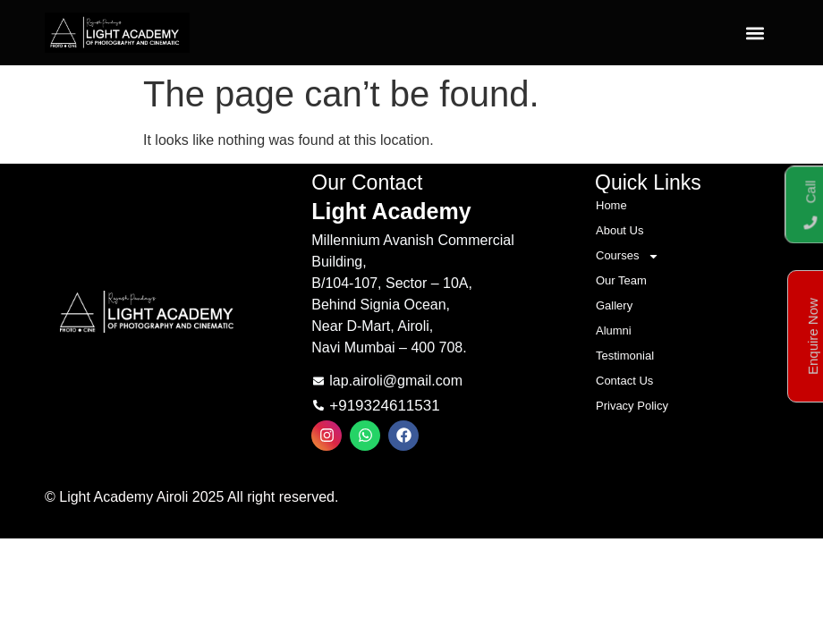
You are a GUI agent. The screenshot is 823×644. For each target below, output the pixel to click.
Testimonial (625, 356)
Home (611, 205)
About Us (619, 230)
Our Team (621, 280)
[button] (755, 33)
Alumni (614, 330)
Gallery (614, 305)
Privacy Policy (632, 406)
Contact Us (624, 381)
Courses (628, 256)
